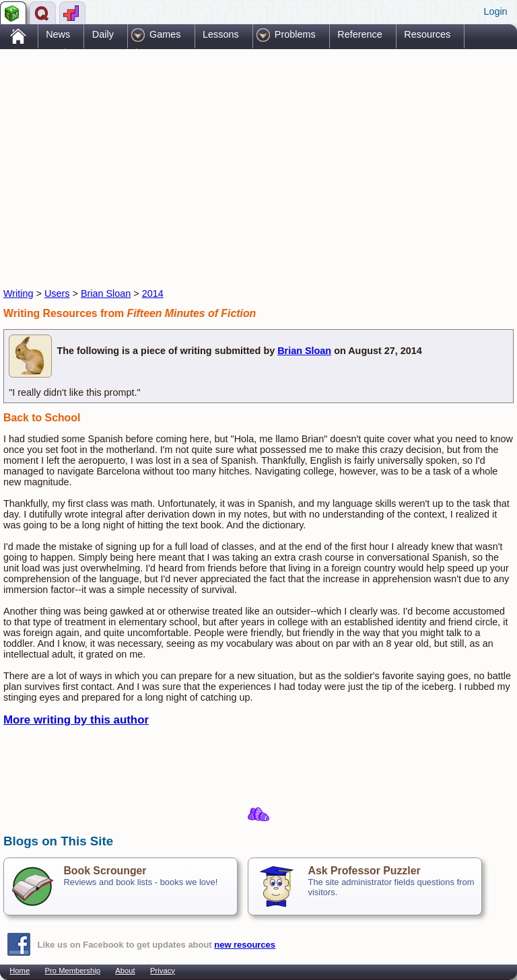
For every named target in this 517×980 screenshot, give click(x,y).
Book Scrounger (105, 871)
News (58, 34)
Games (165, 34)
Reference (359, 34)
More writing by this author (76, 720)
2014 (153, 293)
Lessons (221, 34)
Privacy (163, 971)
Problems (295, 34)
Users (57, 293)
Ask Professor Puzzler (364, 871)
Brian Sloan (106, 293)
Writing (19, 293)
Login (495, 11)
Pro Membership (73, 971)
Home (20, 971)
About (125, 971)
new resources (245, 945)
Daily (103, 34)
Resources (427, 34)
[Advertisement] (161, 157)
